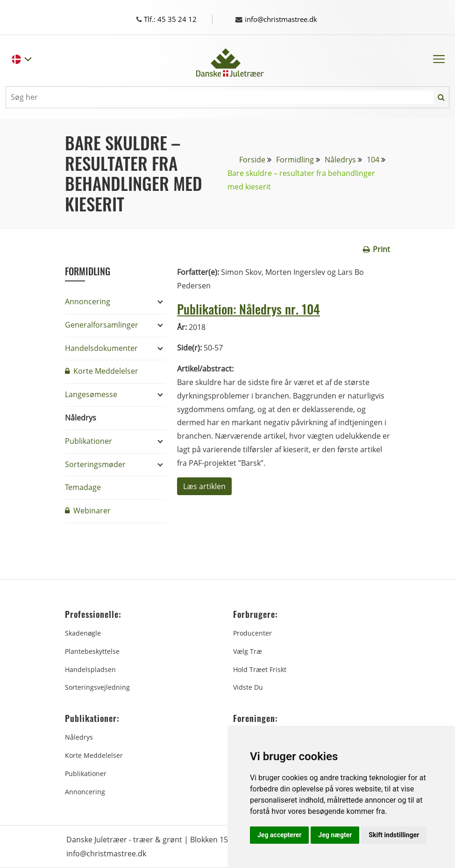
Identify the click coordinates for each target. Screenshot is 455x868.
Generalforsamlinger (102, 325)
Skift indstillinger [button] (394, 835)
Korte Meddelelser (102, 371)
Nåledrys (340, 160)
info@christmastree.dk (280, 19)
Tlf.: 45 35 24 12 (175, 19)
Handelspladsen (90, 669)
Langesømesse (91, 394)
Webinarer (88, 511)
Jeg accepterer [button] (279, 835)
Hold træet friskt (260, 669)
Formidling (295, 160)
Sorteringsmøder (95, 464)
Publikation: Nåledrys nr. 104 (256, 308)
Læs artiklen (204, 486)
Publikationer (89, 441)
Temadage (83, 487)
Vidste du (248, 687)
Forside (252, 160)
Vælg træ (248, 651)
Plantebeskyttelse (92, 651)
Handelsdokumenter (101, 348)
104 (373, 160)
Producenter (252, 633)
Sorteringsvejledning (97, 687)
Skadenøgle (83, 633)
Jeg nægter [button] (335, 835)
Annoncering (88, 301)
